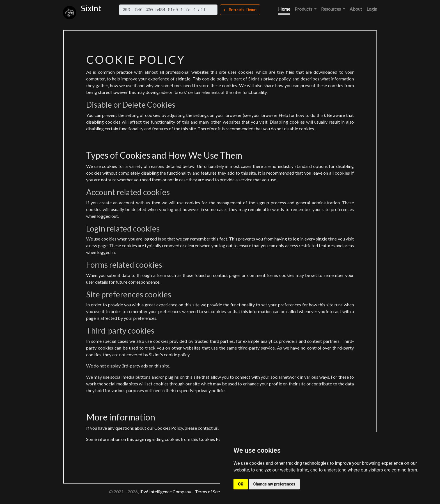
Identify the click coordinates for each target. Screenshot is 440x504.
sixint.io (183, 79)
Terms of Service (211, 492)
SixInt (91, 9)
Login (372, 9)
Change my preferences (274, 484)
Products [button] (304, 9)
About (356, 9)
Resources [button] (331, 9)
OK (241, 484)
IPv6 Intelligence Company (165, 492)
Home (284, 9)
